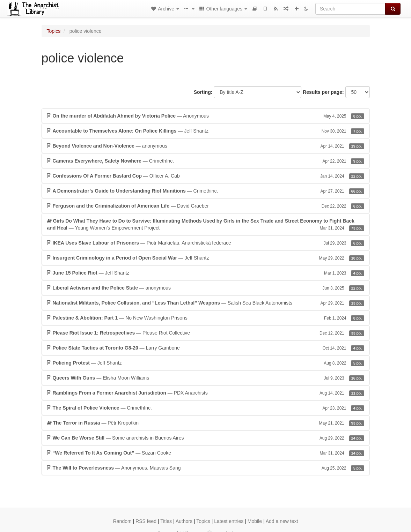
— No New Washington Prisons (206, 318)
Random (122, 521)
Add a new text (282, 521)
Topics (54, 31)
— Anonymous (206, 116)
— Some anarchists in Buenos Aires (206, 438)
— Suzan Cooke (206, 453)
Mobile (255, 521)
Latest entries (229, 521)
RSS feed (146, 521)
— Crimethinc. (206, 191)
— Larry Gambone (206, 348)
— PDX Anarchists (206, 393)
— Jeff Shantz (206, 131)
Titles (166, 521)
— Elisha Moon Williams (206, 378)
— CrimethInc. (206, 161)
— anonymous (206, 146)
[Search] (350, 9)
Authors (184, 521)
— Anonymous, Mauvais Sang (206, 468)
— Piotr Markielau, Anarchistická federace (206, 243)
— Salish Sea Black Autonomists (206, 303)
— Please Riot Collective (206, 333)
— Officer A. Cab (206, 176)
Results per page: (323, 92)
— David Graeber (206, 206)
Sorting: (203, 92)
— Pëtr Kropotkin (206, 423)
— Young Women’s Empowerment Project (206, 225)
